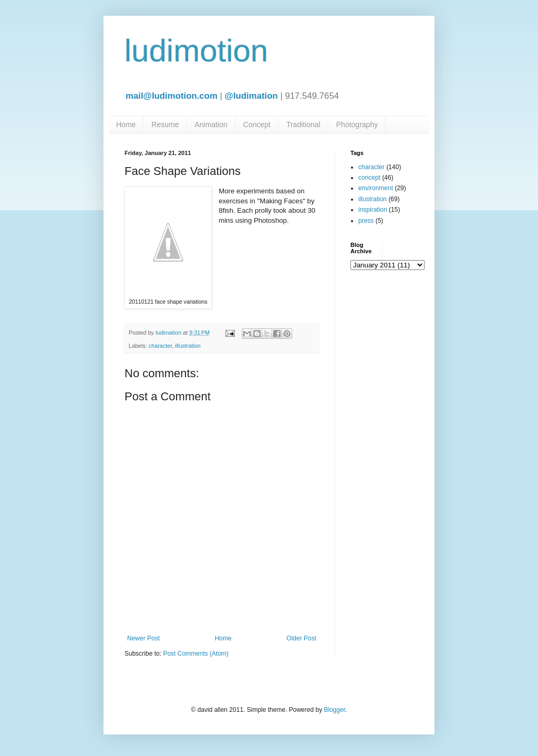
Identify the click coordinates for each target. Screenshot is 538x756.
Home (126, 125)
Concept (257, 125)
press (366, 221)
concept (369, 178)
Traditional (303, 125)
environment (376, 188)
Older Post (301, 638)
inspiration (373, 210)
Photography (357, 125)
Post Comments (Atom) (196, 654)
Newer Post (143, 638)
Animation (211, 125)
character (160, 346)
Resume (165, 125)
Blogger (334, 710)
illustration (188, 346)
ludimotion (196, 51)
